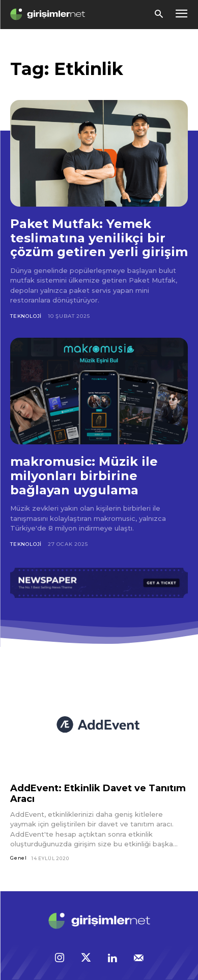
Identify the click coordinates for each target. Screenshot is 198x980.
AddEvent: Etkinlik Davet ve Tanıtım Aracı (98, 794)
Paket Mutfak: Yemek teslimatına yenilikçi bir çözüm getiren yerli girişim (99, 238)
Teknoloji (26, 316)
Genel (19, 858)
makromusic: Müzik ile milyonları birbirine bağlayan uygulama (84, 475)
